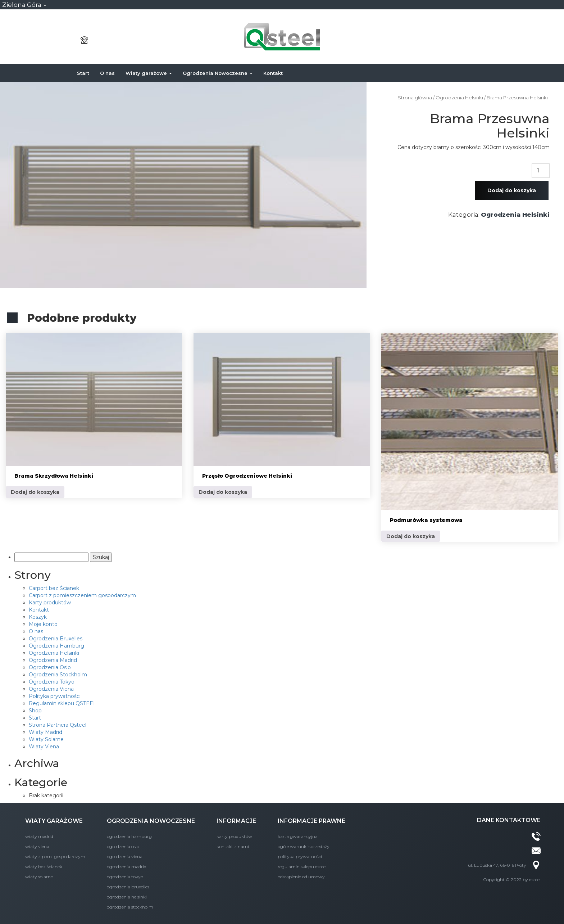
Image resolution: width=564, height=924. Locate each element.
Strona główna (415, 98)
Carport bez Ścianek (54, 588)
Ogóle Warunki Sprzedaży (304, 846)
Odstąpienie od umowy (301, 877)
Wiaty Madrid (46, 732)
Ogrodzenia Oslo (50, 667)
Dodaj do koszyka (512, 190)
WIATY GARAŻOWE (54, 821)
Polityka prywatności (55, 696)
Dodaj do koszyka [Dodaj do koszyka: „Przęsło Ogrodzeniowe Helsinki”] (223, 492)
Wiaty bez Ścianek (44, 867)
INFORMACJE (236, 821)
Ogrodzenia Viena (51, 689)
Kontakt (273, 73)
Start (83, 73)
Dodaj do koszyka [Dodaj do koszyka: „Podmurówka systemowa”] (411, 536)
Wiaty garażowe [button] (149, 73)
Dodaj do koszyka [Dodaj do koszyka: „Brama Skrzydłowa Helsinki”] (35, 492)
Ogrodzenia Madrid (53, 660)
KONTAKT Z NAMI (233, 846)
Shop (35, 711)
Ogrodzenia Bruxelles (56, 639)
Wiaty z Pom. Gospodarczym (55, 857)
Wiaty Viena (44, 747)
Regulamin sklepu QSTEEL (63, 703)
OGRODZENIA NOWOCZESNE (151, 821)
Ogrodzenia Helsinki (459, 98)
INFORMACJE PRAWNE (311, 821)
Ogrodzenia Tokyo (52, 682)
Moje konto (43, 624)
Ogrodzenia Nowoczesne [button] (218, 73)
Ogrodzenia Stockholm (58, 675)
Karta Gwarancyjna (298, 836)
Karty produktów (50, 603)
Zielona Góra (24, 5)
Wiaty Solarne (46, 739)
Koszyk (38, 617)
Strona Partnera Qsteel (58, 725)
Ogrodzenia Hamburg (56, 646)
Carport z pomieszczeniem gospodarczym (82, 595)
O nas (107, 73)
